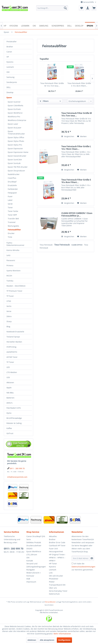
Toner (10, 207)
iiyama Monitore (13, 271)
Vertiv (9, 306)
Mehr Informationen (62, 634)
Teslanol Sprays (13, 337)
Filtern (44, 101)
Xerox (9, 311)
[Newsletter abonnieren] (92, 558)
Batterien (10, 398)
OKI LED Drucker (56, 576)
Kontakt (30, 561)
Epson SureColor (15, 160)
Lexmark (10, 67)
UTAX (9, 301)
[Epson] (90, 25)
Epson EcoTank (14, 109)
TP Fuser (10, 296)
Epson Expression (15, 148)
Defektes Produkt (34, 542)
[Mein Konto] (88, 8)
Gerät (10, 204)
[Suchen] (65, 8)
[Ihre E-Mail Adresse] (81, 558)
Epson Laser (13, 124)
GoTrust (10, 433)
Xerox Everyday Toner (58, 591)
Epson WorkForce (15, 113)
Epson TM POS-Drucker (18, 167)
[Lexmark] (25, 25)
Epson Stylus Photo (16, 141)
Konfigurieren (64, 640)
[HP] (5, 25)
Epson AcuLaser (15, 128)
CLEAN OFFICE (77, 245)
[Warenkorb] (94, 8)
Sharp (9, 321)
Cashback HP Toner (57, 546)
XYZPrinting (11, 347)
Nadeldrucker (14, 174)
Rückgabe (31, 570)
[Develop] (79, 25)
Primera (10, 265)
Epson (9, 97)
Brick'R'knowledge (14, 418)
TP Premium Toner (14, 291)
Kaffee (9, 428)
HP (8, 57)
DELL (9, 87)
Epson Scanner (14, 102)
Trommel (12, 222)
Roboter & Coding (14, 423)
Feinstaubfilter (14, 230)
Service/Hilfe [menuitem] (88, 2)
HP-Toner (53, 564)
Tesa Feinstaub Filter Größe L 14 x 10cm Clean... (76, 148)
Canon (9, 52)
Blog (8, 327)
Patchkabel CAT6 (14, 408)
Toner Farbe (13, 211)
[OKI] (34, 25)
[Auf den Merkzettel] (82, 136)
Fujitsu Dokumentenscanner (15, 244)
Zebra (9, 316)
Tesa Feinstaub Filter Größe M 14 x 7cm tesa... (52, 85)
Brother (10, 47)
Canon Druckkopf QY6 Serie (36, 538)
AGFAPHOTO (12, 352)
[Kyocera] (14, 25)
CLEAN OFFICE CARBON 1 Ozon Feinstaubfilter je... (77, 214)
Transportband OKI (57, 585)
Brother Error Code (57, 542)
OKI (8, 72)
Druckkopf (12, 182)
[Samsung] (44, 25)
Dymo (9, 413)
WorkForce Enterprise (17, 120)
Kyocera (10, 62)
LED (8, 367)
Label (10, 200)
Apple (9, 388)
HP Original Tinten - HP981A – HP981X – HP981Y (57, 558)
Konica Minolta (13, 250)
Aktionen (10, 382)
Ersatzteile (12, 185)
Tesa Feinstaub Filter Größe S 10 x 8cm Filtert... (79, 85)
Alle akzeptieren (47, 640)
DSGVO (29, 549)
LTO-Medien (12, 372)
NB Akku (10, 393)
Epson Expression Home (18, 152)
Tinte (10, 237)
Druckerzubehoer (34, 546)
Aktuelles (53, 536)
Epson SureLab (14, 163)
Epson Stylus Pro (15, 145)
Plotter (52, 582)
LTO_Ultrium (32, 555)
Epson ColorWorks (16, 105)
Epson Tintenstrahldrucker (16, 133)
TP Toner (10, 362)
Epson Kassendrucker (17, 156)
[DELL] (69, 25)
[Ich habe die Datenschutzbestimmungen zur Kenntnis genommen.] (72, 563)
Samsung (10, 77)
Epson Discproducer (16, 171)
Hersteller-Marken (14, 342)
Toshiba (10, 281)
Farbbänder (13, 189)
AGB (28, 579)
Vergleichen (68, 136)
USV (8, 377)
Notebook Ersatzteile (15, 332)
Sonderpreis (12, 82)
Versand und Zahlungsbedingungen (36, 565)
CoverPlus (12, 178)
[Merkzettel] (81, 8)
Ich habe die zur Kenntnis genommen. (83, 567)
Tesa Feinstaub (46, 245)
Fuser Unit (53, 549)
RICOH (9, 276)
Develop (10, 92)
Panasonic (11, 260)
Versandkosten (50, 602)
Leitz (8, 255)
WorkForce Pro (14, 117)
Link (51, 573)
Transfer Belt (13, 219)
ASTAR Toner (12, 357)
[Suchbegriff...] (52, 8)
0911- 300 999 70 (14, 549)
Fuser (10, 196)
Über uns (53, 588)
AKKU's (10, 403)
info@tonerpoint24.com (17, 477)
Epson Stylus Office (16, 137)
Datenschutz (54, 594)
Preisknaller (12, 42)
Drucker (11, 233)
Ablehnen (32, 640)
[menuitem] (52, 8)
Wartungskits (13, 226)
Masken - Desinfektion (16, 286)
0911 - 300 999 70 (17, 468)
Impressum (31, 582)
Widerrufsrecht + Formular (34, 574)
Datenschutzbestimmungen (83, 567)
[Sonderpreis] (58, 25)
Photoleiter (54, 579)
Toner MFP (12, 215)
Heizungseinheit (56, 551)
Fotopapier (12, 193)
